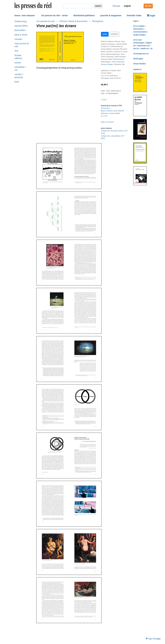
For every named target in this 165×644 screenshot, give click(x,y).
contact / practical (19, 76)
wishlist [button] (114, 34)
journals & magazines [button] (111, 16)
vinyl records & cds (22, 45)
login (151, 16)
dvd (16, 51)
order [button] (105, 34)
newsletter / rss (20, 69)
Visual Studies (139, 64)
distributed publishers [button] (84, 16)
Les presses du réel (45, 21)
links (17, 82)
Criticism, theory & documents (73, 21)
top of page (153, 639)
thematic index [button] (134, 16)
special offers (21, 26)
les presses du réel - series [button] (55, 16)
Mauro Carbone (114, 41)
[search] (78, 6)
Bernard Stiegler (107, 64)
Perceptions (98, 21)
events (18, 63)
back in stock (21, 35)
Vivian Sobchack (118, 62)
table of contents (107, 122)
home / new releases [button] (25, 16)
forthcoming (21, 21)
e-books (18, 39)
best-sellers (20, 30)
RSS (148, 6)
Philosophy (138, 59)
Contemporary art (141, 54)
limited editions (18, 57)
